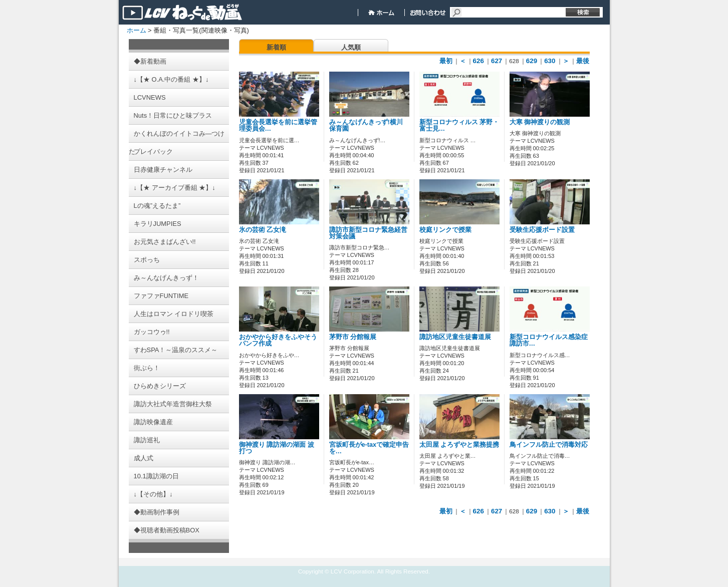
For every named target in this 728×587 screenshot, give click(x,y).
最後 (583, 61)
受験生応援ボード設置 (542, 230)
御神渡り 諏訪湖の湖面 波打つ (277, 448)
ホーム (137, 30)
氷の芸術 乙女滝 (263, 230)
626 (478, 61)
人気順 (351, 47)
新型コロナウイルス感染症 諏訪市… (549, 340)
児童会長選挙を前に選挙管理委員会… (278, 125)
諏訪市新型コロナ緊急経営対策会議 (368, 233)
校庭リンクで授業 (445, 230)
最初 (446, 61)
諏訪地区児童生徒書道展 (455, 337)
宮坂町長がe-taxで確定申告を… (369, 448)
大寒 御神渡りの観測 (540, 122)
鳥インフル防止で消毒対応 (549, 445)
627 (497, 61)
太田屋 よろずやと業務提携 (459, 445)
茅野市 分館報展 (353, 337)
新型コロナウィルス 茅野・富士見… (459, 125)
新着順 (276, 47)
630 (550, 61)
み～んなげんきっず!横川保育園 (366, 125)
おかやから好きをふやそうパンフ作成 (278, 340)
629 (532, 61)
